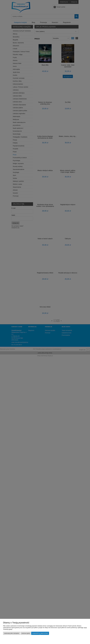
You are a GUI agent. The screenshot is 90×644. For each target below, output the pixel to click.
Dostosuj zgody (26, 633)
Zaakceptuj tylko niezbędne (12, 633)
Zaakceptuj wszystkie (40, 633)
